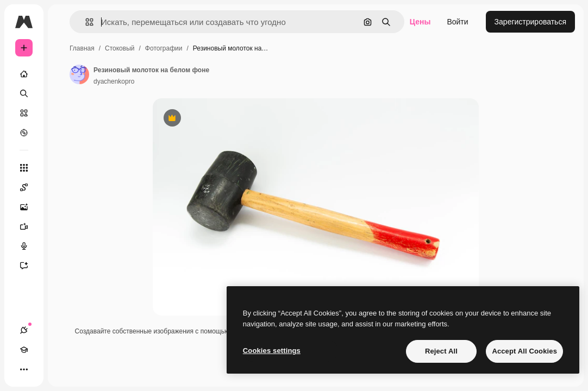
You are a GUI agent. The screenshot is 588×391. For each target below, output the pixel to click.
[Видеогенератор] (29, 226)
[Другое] (24, 369)
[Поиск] (24, 93)
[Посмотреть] (24, 133)
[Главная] (24, 74)
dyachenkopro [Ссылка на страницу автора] (114, 81)
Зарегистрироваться (530, 22)
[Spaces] (29, 187)
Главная (82, 48)
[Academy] (24, 350)
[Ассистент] (29, 266)
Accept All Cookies (524, 351)
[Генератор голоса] (29, 246)
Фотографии (164, 48)
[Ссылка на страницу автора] (79, 74)
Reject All (441, 351)
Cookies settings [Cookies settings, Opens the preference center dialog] (272, 351)
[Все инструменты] (24, 168)
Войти (457, 22)
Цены (420, 22)
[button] (85, 22)
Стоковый (120, 48)
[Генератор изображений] (29, 207)
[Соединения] (24, 330)
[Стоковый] (24, 113)
